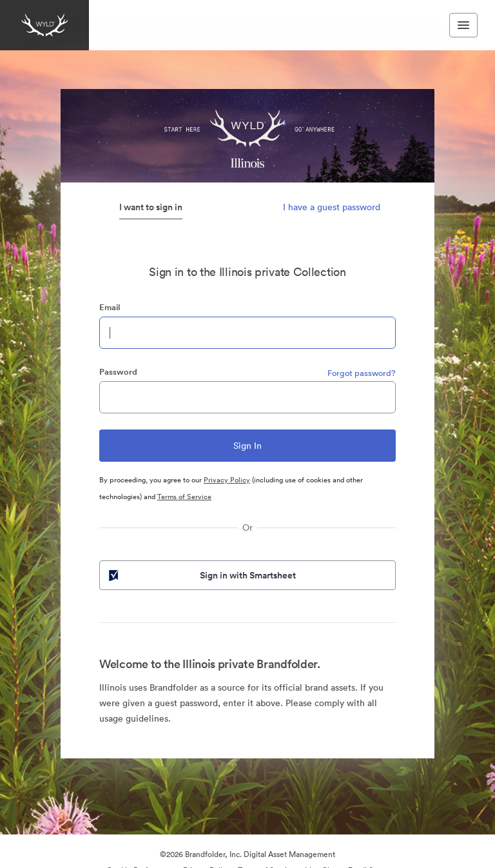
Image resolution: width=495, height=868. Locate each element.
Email (110, 307)
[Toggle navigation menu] (463, 25)
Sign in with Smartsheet (201, 575)
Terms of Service (184, 497)
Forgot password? (362, 373)
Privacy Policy (227, 480)
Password (118, 372)
